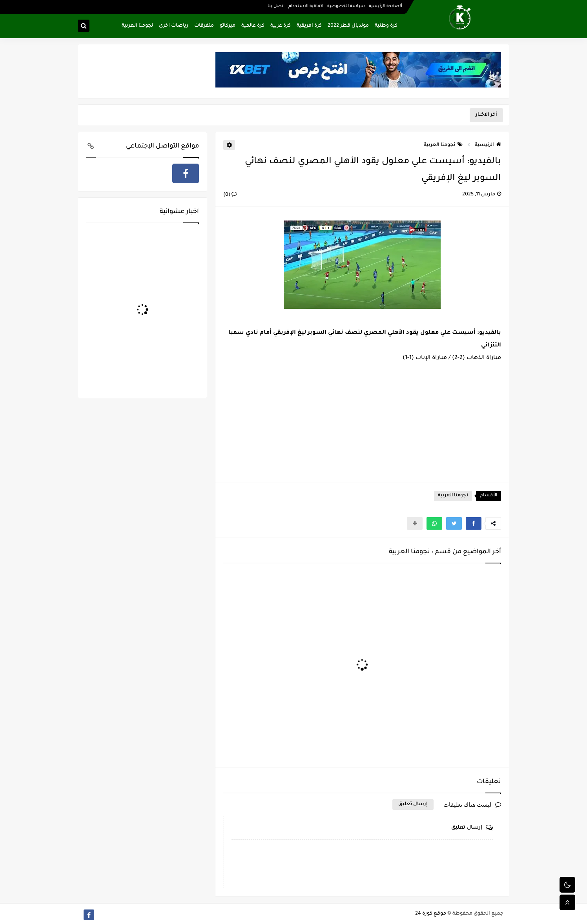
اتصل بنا (276, 6)
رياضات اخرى (174, 26)
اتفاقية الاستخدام (306, 6)
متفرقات (204, 26)
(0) (230, 195)
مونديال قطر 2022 (348, 26)
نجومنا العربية (137, 26)
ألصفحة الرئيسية (386, 6)
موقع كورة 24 (431, 914)
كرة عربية (281, 26)
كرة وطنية (386, 26)
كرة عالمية (253, 26)
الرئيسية (488, 145)
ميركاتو (228, 26)
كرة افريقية (309, 26)
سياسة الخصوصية (346, 6)
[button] (474, 523)
